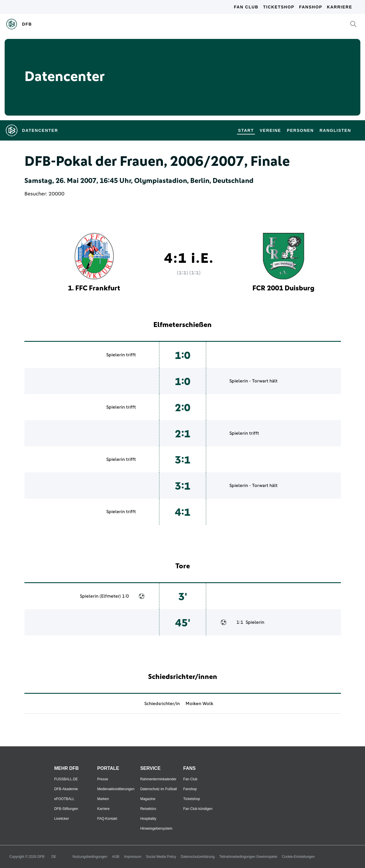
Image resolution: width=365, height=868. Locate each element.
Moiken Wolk (199, 704)
